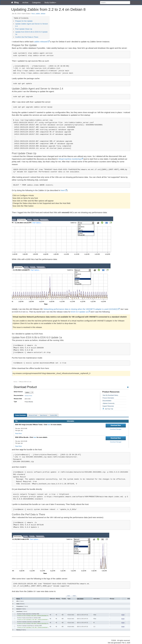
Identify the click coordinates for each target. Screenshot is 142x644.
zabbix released (41, 42)
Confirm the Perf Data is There (27, 37)
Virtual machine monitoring (69, 159)
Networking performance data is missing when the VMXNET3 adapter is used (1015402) (80, 309)
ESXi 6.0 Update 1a (79, 312)
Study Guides (50, 3)
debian (43, 14)
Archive (25, 3)
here (63, 190)
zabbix (38, 14)
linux (33, 14)
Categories (36, 3)
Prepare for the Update (24, 21)
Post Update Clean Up (24, 29)
